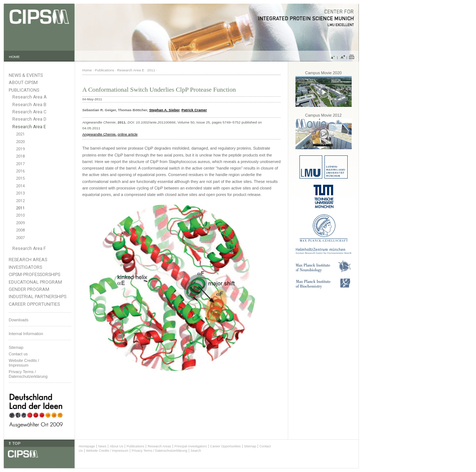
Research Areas (28, 260)
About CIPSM (23, 82)
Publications (24, 90)
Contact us (18, 354)
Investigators (25, 267)
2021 (20, 134)
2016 (20, 171)
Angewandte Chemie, (99, 134)
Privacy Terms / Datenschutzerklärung (28, 374)
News (102, 446)
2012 (20, 201)
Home (87, 70)
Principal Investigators (191, 446)
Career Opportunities (34, 304)
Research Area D (29, 119)
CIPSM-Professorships (34, 274)
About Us (116, 446)
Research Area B (29, 105)
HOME (15, 57)
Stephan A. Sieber (164, 110)
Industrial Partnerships (38, 296)
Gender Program (29, 289)
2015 (20, 178)
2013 (20, 193)
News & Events (26, 75)
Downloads (18, 320)
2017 (20, 164)
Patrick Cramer (194, 110)
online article (127, 134)
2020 (20, 142)
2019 (20, 149)
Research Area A (29, 97)
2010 (20, 215)
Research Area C (29, 112)
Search (196, 451)
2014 (20, 186)
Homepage (87, 446)
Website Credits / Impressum (107, 451)
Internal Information (26, 334)
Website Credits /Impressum (24, 363)
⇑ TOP (14, 443)
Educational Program (35, 282)
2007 (20, 238)
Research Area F (29, 248)
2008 (20, 230)
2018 (20, 156)
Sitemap (16, 347)
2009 (20, 223)
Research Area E (29, 127)
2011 (20, 208)
